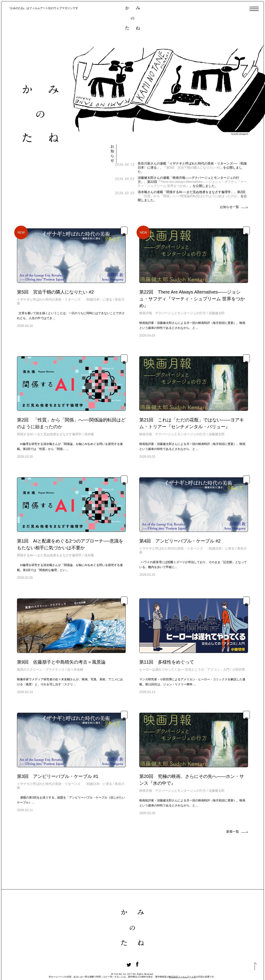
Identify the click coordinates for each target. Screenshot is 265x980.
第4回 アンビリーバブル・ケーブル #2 (180, 522)
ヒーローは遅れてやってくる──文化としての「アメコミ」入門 (184, 651)
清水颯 (89, 415)
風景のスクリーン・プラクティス (41, 651)
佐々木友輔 (75, 651)
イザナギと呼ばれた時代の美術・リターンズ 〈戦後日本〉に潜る (65, 281)
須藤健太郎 (217, 294)
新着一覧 (233, 813)
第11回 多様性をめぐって (167, 643)
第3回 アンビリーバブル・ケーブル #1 (58, 758)
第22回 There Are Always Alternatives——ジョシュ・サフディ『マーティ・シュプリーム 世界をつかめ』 (192, 280)
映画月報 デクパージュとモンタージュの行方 (173, 294)
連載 (124, 212)
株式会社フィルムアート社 (182, 958)
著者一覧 (18, 970)
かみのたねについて (45, 970)
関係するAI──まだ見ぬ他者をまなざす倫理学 (49, 415)
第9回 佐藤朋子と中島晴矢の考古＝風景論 (61, 643)
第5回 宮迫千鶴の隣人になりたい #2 (210, 149)
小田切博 (238, 651)
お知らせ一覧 (229, 188)
